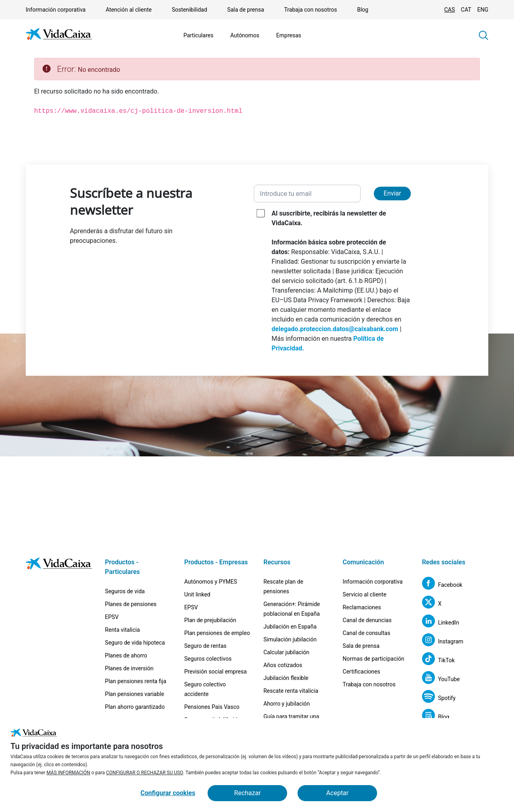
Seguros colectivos (208, 659)
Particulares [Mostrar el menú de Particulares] (199, 35)
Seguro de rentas (205, 646)
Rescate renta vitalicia (291, 691)
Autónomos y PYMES (211, 582)
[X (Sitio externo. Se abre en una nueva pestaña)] (432, 603)
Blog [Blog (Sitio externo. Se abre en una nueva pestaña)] (363, 10)
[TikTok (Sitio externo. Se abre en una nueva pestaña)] (439, 660)
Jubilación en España (290, 627)
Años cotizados (283, 665)
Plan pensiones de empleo (217, 633)
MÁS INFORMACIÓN (68, 773)
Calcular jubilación (286, 652)
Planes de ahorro (126, 655)
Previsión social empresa (216, 672)
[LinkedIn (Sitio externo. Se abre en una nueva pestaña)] (441, 622)
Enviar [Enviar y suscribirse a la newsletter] (392, 193)
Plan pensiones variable (134, 694)
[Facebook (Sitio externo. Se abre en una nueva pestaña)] (442, 585)
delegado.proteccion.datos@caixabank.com (335, 329)
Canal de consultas (366, 633)
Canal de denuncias (367, 620)
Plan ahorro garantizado (135, 707)
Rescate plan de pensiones (283, 586)
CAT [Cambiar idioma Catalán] (466, 10)
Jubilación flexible (286, 678)
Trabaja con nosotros (311, 10)
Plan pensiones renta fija (136, 681)
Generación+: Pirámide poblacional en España (292, 609)
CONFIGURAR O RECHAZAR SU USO (145, 773)
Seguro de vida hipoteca (135, 643)
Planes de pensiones (131, 604)
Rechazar (247, 793)
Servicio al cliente (364, 594)
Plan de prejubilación (210, 620)
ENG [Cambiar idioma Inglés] (483, 10)
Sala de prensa (246, 10)
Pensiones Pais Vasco (212, 707)
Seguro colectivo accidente (205, 689)
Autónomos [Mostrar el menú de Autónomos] (245, 35)
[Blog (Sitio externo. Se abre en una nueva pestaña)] (436, 717)
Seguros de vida (125, 591)
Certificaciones (361, 672)
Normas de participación (373, 659)
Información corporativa (56, 10)
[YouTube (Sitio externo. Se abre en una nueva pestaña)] (441, 679)
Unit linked (197, 594)
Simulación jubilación (290, 639)
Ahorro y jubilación (287, 704)
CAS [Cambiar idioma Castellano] (450, 10)
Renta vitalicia (122, 630)
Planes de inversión (129, 668)
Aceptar (337, 793)
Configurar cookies (168, 793)
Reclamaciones (362, 607)
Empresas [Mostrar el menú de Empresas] (289, 35)
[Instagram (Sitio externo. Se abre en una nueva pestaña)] (443, 641)
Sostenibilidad (190, 10)
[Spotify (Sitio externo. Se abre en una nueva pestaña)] (439, 698)
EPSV (112, 617)
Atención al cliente (128, 10)
